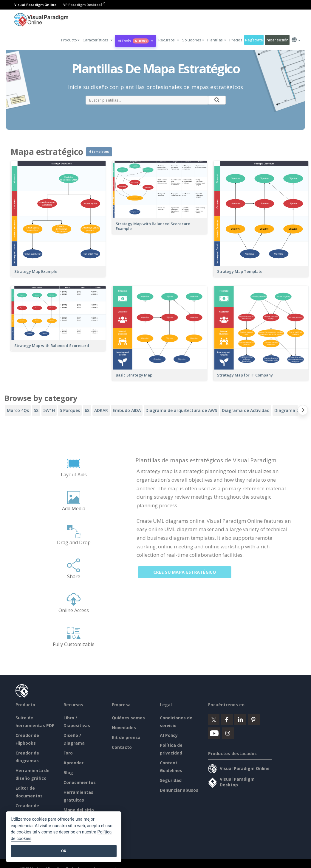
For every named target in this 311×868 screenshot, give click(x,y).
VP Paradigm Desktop (84, 5)
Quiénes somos (128, 718)
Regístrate (254, 40)
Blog (68, 773)
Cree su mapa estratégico (188, 572)
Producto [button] (71, 40)
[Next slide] (303, 411)
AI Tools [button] (136, 41)
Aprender (74, 763)
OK (64, 851)
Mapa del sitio (79, 810)
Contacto (122, 747)
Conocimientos (80, 782)
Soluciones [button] (193, 40)
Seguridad (171, 780)
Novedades (124, 728)
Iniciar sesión (277, 40)
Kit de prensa (126, 737)
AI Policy (169, 735)
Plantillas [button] (217, 40)
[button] (98, 40)
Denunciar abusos (179, 790)
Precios (236, 40)
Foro (68, 753)
